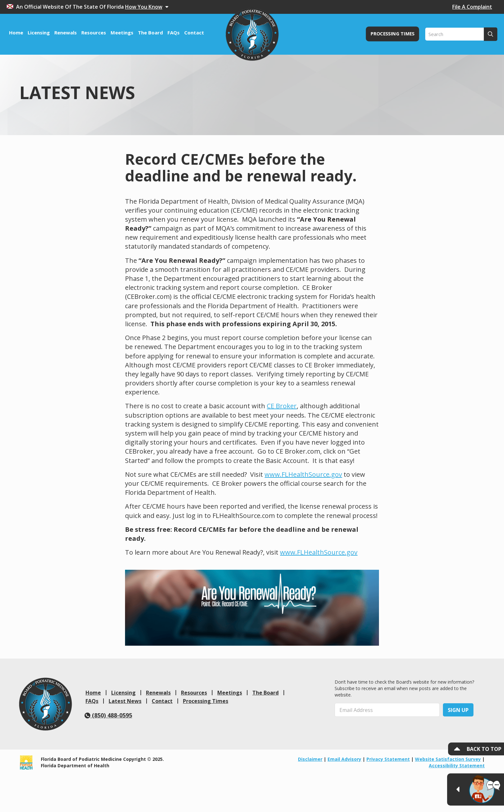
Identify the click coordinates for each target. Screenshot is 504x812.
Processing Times (206, 701)
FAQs (92, 701)
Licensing (123, 693)
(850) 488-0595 (108, 715)
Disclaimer (310, 759)
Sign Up (458, 710)
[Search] (461, 34)
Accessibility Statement (457, 766)
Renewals (158, 693)
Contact (162, 701)
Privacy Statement (388, 759)
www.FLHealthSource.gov (303, 474)
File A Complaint (472, 7)
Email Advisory (344, 759)
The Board (265, 693)
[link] (45, 704)
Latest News (125, 701)
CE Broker (282, 406)
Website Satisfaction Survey (448, 759)
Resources (194, 693)
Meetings (230, 693)
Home (93, 693)
